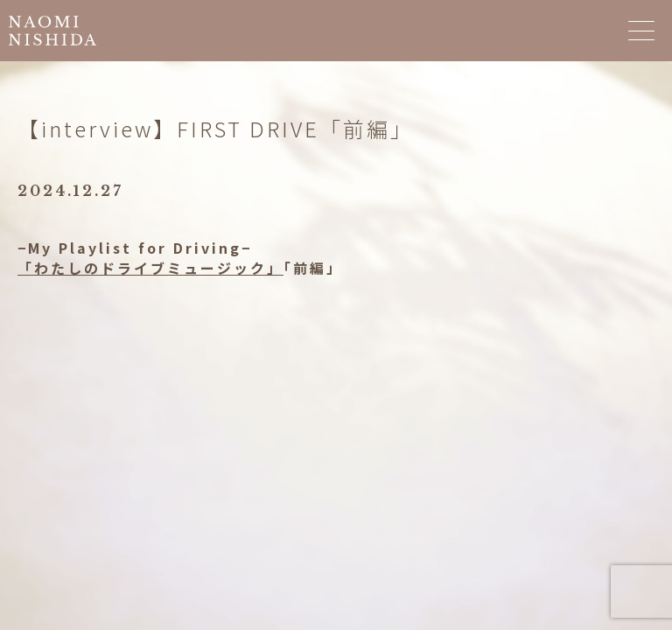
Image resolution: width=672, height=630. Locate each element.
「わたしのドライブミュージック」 (150, 268)
